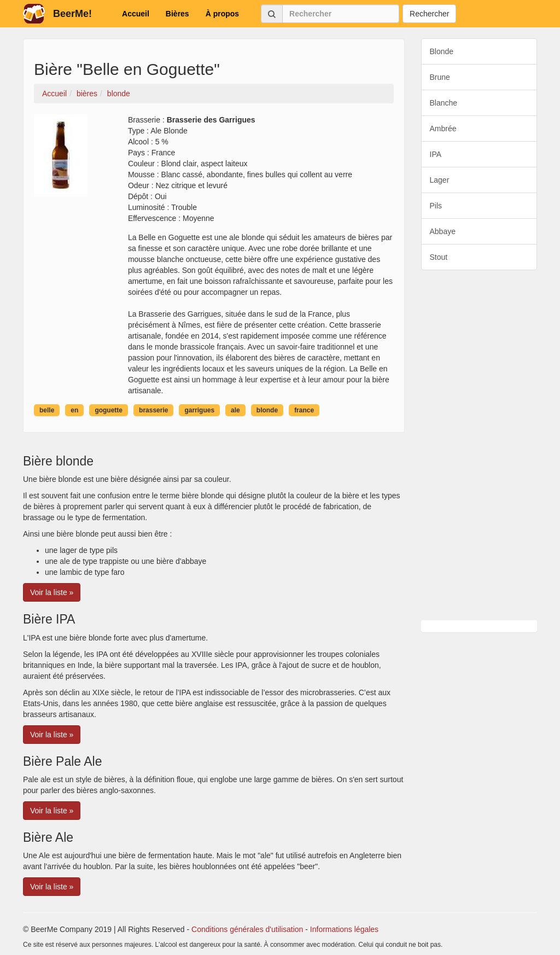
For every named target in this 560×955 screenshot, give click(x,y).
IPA (436, 154)
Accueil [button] (136, 14)
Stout (439, 257)
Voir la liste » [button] (52, 592)
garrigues (199, 410)
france (304, 410)
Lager (440, 180)
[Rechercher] (341, 14)
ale (235, 410)
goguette (109, 410)
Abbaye (443, 231)
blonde (267, 410)
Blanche (444, 103)
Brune (440, 77)
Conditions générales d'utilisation (247, 929)
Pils (436, 206)
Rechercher (429, 14)
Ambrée (443, 129)
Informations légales (344, 929)
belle (47, 410)
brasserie (153, 410)
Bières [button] (177, 14)
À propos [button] (222, 14)
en (74, 410)
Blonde (442, 51)
